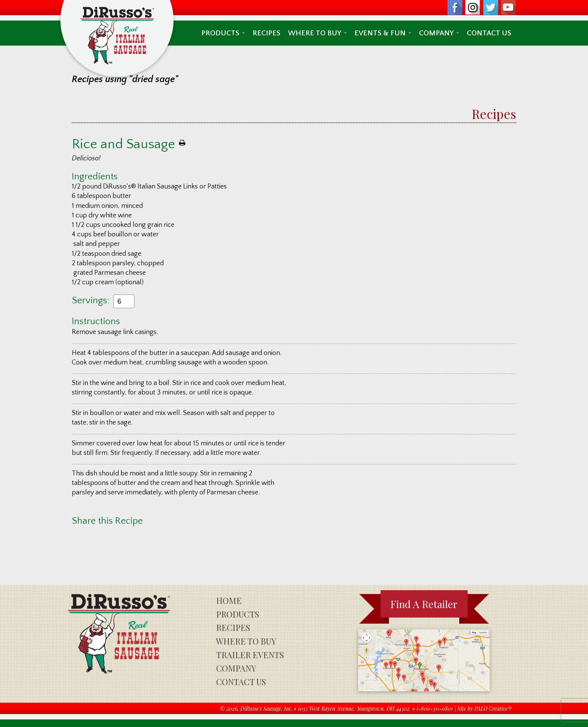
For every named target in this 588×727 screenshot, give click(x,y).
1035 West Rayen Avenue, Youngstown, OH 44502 (354, 709)
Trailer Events (250, 655)
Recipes (266, 33)
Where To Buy (317, 33)
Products (223, 33)
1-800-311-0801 (435, 709)
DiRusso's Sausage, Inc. (266, 709)
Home (229, 600)
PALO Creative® (493, 709)
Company (439, 33)
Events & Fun (383, 33)
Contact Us (489, 33)
